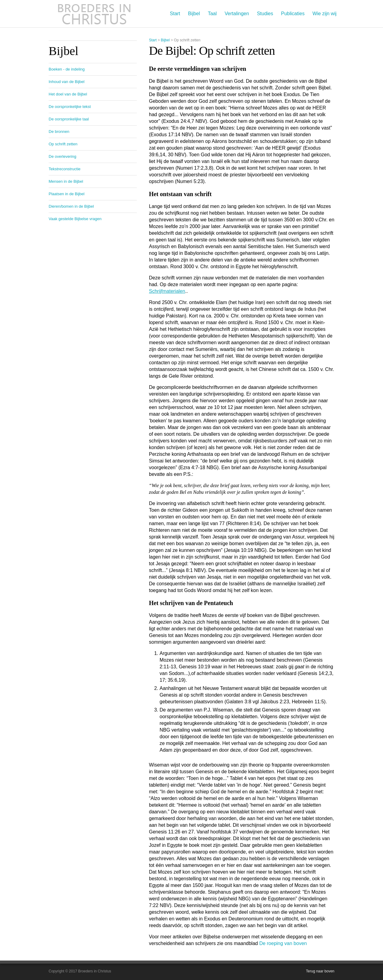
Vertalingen (237, 14)
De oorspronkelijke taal (69, 119)
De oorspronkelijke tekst (70, 107)
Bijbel (194, 14)
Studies (265, 14)
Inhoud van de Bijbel (67, 82)
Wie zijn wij (324, 14)
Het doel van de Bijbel (68, 94)
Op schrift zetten (63, 144)
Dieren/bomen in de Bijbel (71, 206)
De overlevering (62, 156)
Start (175, 14)
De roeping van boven (283, 943)
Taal (212, 14)
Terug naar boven (320, 971)
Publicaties (293, 14)
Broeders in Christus (94, 14)
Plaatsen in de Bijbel (67, 194)
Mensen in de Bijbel (66, 181)
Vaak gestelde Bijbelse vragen (75, 219)
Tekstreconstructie (65, 169)
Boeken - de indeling (67, 69)
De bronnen (59, 132)
